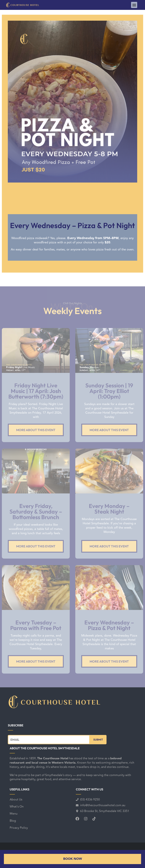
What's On (17, 807)
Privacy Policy (19, 828)
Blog (13, 821)
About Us (16, 800)
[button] (134, 5)
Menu (14, 814)
